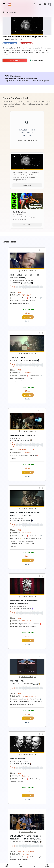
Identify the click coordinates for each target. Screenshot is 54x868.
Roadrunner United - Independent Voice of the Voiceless (24, 602)
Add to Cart (28, 317)
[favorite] (40, 4)
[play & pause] (12, 287)
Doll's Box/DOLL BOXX (19, 358)
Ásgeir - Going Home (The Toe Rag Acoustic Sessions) (24, 276)
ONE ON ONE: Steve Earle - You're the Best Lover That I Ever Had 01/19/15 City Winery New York (25, 837)
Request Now (15, 60)
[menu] (4, 4)
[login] (50, 4)
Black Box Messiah (17, 759)
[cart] (45, 4)
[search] (35, 4)
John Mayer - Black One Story (22, 435)
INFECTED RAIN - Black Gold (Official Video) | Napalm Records (25, 514)
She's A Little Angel (18, 681)
